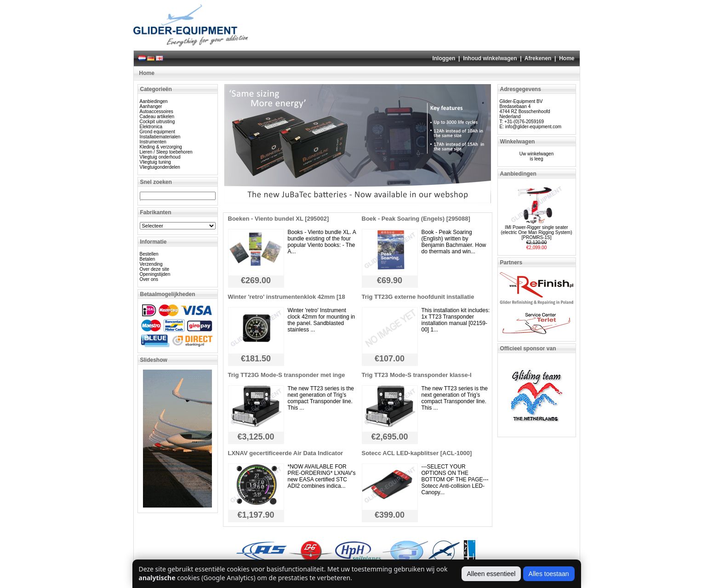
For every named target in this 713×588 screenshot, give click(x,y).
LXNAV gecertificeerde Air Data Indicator (286, 453)
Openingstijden (155, 274)
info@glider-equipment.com (533, 127)
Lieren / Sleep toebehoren (166, 152)
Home (567, 58)
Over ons (149, 279)
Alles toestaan (549, 574)
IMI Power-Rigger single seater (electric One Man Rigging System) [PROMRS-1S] (536, 232)
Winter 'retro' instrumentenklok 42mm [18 (287, 297)
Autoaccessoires (157, 111)
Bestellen (149, 254)
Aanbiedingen (154, 101)
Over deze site (154, 269)
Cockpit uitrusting (157, 122)
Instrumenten (153, 142)
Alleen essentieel (491, 574)
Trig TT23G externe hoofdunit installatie (418, 297)
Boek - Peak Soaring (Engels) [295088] (416, 219)
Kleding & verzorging (161, 147)
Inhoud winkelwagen (490, 58)
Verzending (151, 264)
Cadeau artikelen (157, 117)
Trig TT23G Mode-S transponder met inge (287, 375)
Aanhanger (151, 106)
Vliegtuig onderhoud (160, 157)
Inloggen (444, 58)
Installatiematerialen (160, 137)
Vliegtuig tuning (155, 162)
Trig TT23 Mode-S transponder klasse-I (417, 375)
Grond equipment (157, 132)
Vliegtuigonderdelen (160, 167)
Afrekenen (538, 58)
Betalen (148, 259)
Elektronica (151, 127)
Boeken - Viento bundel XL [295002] (279, 219)
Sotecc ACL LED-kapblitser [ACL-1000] (417, 453)
